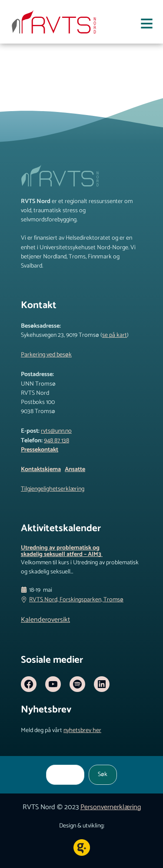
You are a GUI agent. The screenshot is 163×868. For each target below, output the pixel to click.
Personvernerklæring (111, 807)
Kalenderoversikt (45, 620)
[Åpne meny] (147, 25)
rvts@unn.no (56, 431)
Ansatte (75, 469)
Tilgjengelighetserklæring (53, 489)
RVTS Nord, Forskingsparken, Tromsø (76, 600)
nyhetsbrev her (82, 730)
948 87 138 (57, 441)
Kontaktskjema (41, 469)
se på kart (115, 335)
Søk (103, 774)
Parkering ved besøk (46, 355)
